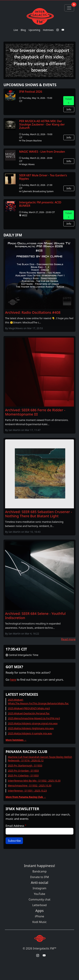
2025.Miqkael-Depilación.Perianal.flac (29, 713)
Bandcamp (39, 871)
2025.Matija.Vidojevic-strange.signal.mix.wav (33, 723)
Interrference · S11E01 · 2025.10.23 (27, 791)
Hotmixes (48, 30)
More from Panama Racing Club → (26, 797)
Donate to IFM (39, 877)
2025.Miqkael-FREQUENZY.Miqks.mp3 (29, 708)
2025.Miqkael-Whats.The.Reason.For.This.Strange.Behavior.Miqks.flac (38, 701)
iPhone (39, 916)
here (13, 680)
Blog (23, 30)
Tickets (69, 101)
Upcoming (34, 30)
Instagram (40, 888)
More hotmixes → (16, 740)
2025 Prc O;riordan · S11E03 (23, 771)
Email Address (15, 826)
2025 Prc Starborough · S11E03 (25, 765)
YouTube (39, 894)
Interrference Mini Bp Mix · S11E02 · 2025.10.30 (34, 781)
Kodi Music (40, 922)
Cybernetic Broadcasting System (38, 191)
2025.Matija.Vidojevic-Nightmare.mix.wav (31, 728)
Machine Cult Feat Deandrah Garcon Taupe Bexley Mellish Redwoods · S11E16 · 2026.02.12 (40, 759)
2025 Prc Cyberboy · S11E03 (23, 775)
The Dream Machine (32, 141)
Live (16, 30)
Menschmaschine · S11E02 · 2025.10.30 (30, 785)
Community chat (39, 899)
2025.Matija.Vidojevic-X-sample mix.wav (30, 733)
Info (69, 109)
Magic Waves (28, 164)
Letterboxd (40, 905)
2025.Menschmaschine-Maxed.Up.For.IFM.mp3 (34, 718)
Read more (68, 639)
